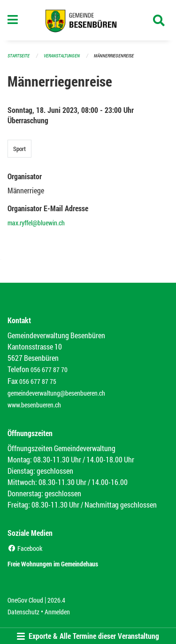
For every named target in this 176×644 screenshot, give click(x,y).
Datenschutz (23, 612)
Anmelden (57, 612)
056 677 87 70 (49, 370)
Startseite (19, 56)
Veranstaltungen (62, 56)
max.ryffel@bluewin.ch (36, 223)
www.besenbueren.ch (34, 405)
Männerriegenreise (114, 56)
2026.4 (56, 600)
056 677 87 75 (38, 381)
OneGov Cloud (25, 600)
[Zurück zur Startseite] (88, 20)
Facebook (25, 548)
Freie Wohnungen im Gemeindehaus (53, 564)
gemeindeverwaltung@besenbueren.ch (56, 393)
